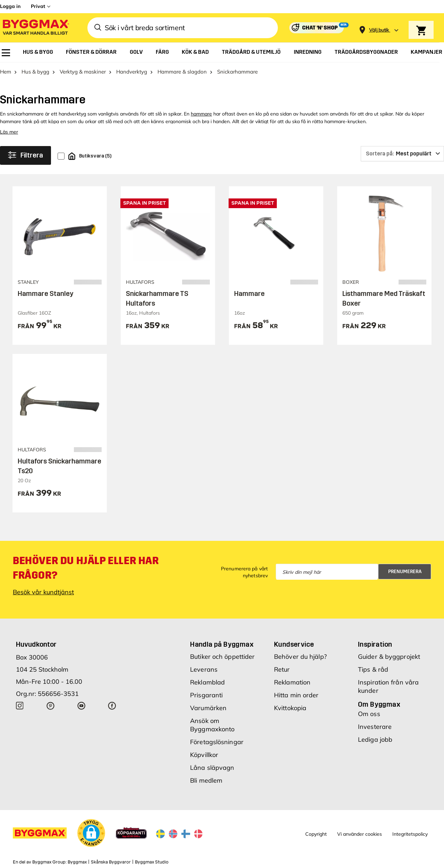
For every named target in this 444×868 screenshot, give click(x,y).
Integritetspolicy (410, 834)
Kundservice (294, 644)
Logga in (10, 6)
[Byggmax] (35, 28)
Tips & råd (373, 669)
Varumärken (208, 708)
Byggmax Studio (152, 862)
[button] (91, 833)
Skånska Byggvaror (111, 862)
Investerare (375, 727)
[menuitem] (6, 53)
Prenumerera (405, 572)
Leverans (204, 669)
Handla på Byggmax (222, 644)
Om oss (369, 714)
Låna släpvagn (212, 768)
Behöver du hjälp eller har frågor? (86, 568)
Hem (6, 72)
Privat (38, 6)
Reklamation (292, 682)
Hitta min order (296, 695)
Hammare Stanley (46, 293)
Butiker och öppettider (222, 657)
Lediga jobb (375, 739)
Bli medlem (206, 780)
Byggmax (77, 862)
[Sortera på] (402, 154)
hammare (201, 114)
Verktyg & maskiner (83, 72)
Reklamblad (207, 682)
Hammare (249, 293)
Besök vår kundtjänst (43, 592)
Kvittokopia (290, 708)
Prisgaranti (206, 695)
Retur (282, 669)
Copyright (316, 834)
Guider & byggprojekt (389, 657)
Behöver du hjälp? (300, 657)
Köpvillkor (204, 755)
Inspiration (375, 644)
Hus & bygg (35, 72)
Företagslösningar (217, 742)
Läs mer (9, 132)
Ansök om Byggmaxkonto (212, 725)
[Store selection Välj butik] (379, 30)
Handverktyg (132, 72)
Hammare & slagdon (182, 72)
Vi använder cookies (360, 834)
